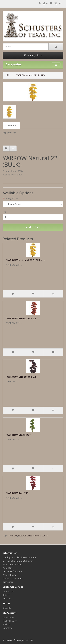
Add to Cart (33, 227)
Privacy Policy (9, 575)
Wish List (7, 624)
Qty (4, 211)
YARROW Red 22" (17, 493)
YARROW (13, 536)
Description (11, 125)
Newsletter (8, 628)
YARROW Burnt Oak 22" (22, 318)
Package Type (11, 198)
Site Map (7, 599)
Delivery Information (13, 572)
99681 (45, 536)
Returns (6, 595)
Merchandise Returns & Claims (18, 561)
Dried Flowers (34, 536)
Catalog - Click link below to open (19, 558)
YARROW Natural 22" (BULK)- (31, 75)
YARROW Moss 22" (18, 435)
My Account (8, 618)
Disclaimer (8, 582)
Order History (10, 621)
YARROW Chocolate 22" (22, 377)
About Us (7, 568)
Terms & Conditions (13, 578)
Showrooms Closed (12, 565)
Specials (7, 608)
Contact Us (8, 592)
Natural (22, 536)
